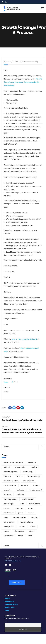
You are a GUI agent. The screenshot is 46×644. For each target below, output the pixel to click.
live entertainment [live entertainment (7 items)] (35, 490)
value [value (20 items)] (30, 536)
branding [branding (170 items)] (34, 467)
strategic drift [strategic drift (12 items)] (9, 527)
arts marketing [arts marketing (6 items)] (20, 467)
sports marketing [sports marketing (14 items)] (27, 522)
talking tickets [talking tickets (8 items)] (19, 531)
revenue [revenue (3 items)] (31, 513)
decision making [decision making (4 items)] (10, 485)
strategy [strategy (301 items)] (22, 527)
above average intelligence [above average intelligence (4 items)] (13, 463)
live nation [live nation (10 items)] (8, 495)
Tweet (6, 382)
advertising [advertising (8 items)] (32, 463)
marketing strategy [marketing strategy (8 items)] (11, 499)
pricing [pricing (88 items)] (31, 508)
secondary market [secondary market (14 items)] (19, 517)
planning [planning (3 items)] (7, 508)
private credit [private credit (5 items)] (9, 513)
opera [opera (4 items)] (22, 504)
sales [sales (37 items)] (6, 517)
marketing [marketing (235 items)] (20, 495)
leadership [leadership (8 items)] (20, 490)
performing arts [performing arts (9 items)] (34, 504)
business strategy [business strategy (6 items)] (34, 476)
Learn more (17, 582)
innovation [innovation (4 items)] (8, 490)
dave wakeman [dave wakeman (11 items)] (29, 481)
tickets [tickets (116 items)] (21, 536)
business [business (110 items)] (19, 476)
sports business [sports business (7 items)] (10, 522)
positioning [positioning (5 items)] (19, 508)
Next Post (5, 426)
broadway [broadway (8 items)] (7, 476)
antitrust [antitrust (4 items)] (7, 467)
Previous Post (6, 417)
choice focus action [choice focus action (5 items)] (11, 481)
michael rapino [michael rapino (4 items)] (9, 504)
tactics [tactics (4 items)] (6, 531)
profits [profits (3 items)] (21, 513)
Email (6, 622)
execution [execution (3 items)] (36, 485)
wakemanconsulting (30, 62)
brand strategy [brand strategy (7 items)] (28, 472)
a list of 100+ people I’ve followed (24, 339)
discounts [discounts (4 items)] (24, 485)
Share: (4, 408)
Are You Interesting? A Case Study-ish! (22, 420)
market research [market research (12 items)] (28, 499)
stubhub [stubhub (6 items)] (32, 527)
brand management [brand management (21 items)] (11, 472)
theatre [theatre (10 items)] (32, 531)
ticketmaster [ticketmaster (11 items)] (8, 536)
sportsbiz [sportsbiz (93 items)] (34, 517)
